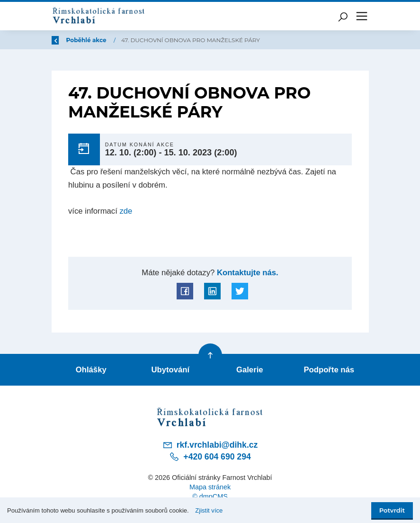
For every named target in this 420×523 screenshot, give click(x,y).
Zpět (65, 40)
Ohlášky (91, 370)
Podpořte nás (329, 370)
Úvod (101, 40)
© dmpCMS (210, 496)
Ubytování (170, 370)
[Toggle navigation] (362, 16)
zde (126, 211)
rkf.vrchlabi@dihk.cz (210, 445)
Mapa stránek (210, 487)
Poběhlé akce (143, 40)
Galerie (250, 370)
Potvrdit (392, 510)
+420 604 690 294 (210, 457)
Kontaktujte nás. (246, 273)
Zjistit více (209, 510)
